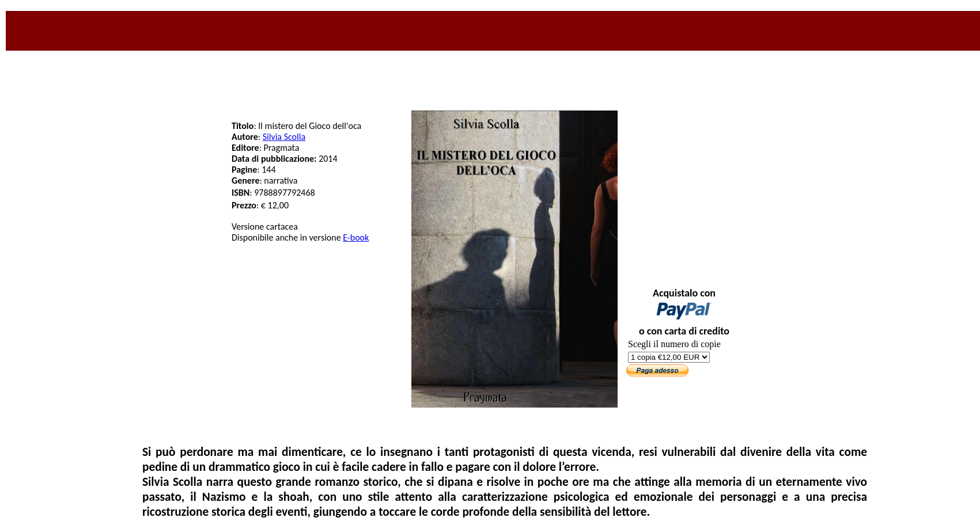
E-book (356, 237)
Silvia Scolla (284, 137)
